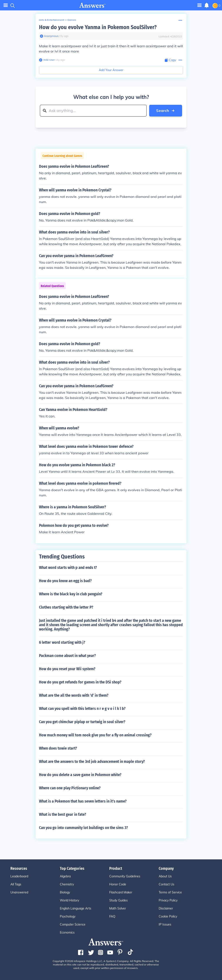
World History (69, 900)
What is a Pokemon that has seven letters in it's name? (83, 801)
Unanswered (19, 892)
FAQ (112, 916)
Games (72, 20)
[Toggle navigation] (199, 5)
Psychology (68, 916)
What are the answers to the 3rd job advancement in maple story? (92, 762)
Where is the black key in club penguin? (71, 594)
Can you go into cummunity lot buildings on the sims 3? (83, 828)
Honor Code (118, 884)
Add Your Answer (111, 70)
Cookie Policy (168, 916)
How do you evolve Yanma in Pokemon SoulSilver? (98, 27)
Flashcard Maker (121, 892)
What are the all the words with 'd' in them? (74, 695)
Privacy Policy (168, 900)
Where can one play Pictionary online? (70, 788)
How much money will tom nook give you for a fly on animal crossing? (95, 735)
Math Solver (118, 908)
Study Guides (118, 900)
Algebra (65, 876)
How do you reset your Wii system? (67, 669)
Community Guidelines (125, 876)
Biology (65, 892)
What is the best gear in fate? (63, 814)
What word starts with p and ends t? (68, 568)
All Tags (16, 884)
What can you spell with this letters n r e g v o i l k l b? (82, 709)
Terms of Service (170, 892)
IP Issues (165, 924)
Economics (67, 932)
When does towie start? (58, 748)
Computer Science (73, 924)
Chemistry (67, 884)
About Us (165, 876)
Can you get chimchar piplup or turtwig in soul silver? (82, 722)
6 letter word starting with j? (62, 642)
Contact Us (166, 884)
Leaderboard (19, 876)
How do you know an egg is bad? (65, 581)
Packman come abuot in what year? (67, 656)
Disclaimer (166, 908)
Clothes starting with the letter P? (66, 607)
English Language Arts (76, 908)
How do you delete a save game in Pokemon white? (80, 775)
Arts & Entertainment (52, 20)
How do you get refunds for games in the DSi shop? (80, 682)
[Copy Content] (170, 60)
